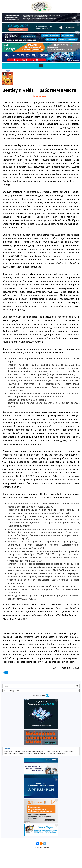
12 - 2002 (6, 71)
